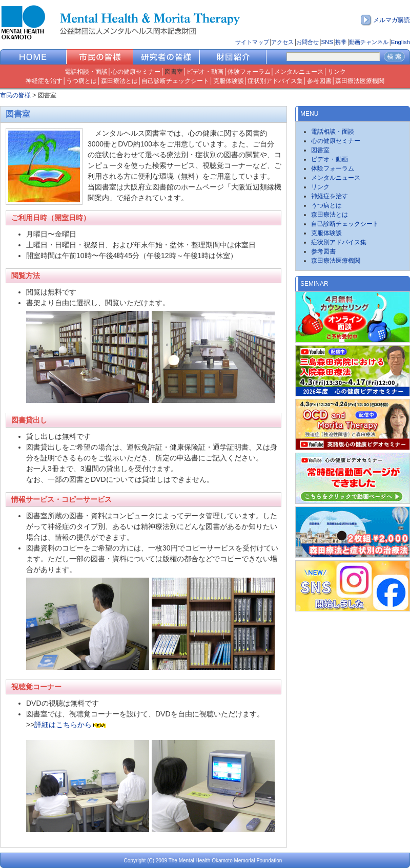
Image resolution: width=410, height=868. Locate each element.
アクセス (282, 42)
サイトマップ (252, 42)
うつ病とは (81, 81)
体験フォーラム (249, 72)
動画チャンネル (369, 42)
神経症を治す (44, 81)
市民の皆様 (100, 57)
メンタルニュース (299, 72)
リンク (337, 72)
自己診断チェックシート (175, 81)
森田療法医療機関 (360, 81)
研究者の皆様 (167, 57)
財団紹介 (233, 57)
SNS (327, 42)
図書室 (174, 72)
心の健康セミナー (136, 72)
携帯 (341, 42)
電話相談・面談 (86, 72)
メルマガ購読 (392, 20)
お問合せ (307, 42)
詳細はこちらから (63, 725)
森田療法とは (119, 81)
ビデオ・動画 (205, 72)
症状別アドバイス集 (275, 81)
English (401, 42)
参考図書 (319, 81)
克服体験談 (229, 81)
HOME (33, 57)
